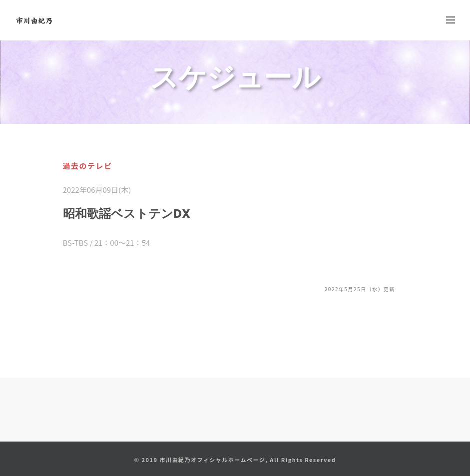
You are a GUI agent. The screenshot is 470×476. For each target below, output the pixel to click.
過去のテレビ (88, 166)
